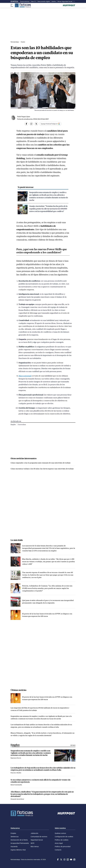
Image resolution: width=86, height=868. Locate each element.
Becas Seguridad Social (65, 1)
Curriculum (22, 424)
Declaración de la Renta (19, 840)
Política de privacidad (63, 846)
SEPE (33, 843)
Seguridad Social (37, 840)
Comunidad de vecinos (39, 837)
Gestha (54, 1)
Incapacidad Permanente (20, 843)
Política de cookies (62, 840)
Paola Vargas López (24, 116)
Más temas (35, 846)
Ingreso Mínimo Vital (18, 850)
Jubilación (34, 833)
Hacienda (14, 846)
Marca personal (25, 376)
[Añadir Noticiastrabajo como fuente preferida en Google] (50, 124)
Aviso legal (59, 843)
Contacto (58, 850)
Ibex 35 (33, 1)
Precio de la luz (25, 1)
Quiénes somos (60, 833)
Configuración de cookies (64, 837)
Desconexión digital (44, 1)
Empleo (13, 424)
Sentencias (15, 837)
